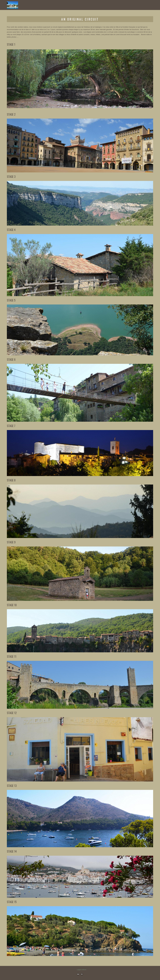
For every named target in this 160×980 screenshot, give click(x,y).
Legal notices (82, 970)
